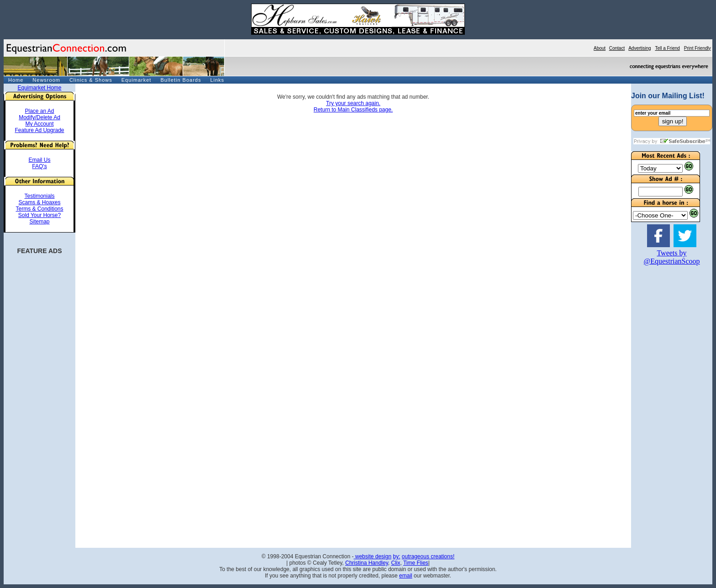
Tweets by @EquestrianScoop (671, 257)
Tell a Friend (667, 48)
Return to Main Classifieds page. (353, 110)
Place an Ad (39, 111)
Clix (395, 563)
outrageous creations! (428, 556)
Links (217, 80)
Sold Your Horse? (39, 215)
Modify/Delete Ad (39, 117)
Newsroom (46, 80)
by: (396, 556)
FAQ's (39, 166)
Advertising (640, 48)
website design (372, 556)
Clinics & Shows (91, 80)
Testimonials (39, 196)
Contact (617, 48)
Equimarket (137, 80)
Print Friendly (698, 48)
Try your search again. (353, 103)
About (600, 48)
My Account (39, 124)
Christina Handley (367, 563)
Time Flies (416, 563)
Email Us (39, 160)
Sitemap (39, 222)
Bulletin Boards (181, 80)
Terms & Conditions (39, 209)
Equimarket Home (39, 88)
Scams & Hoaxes (39, 202)
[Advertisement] (658, 411)
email (406, 576)
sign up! (673, 121)
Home (16, 80)
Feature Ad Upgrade (39, 130)
